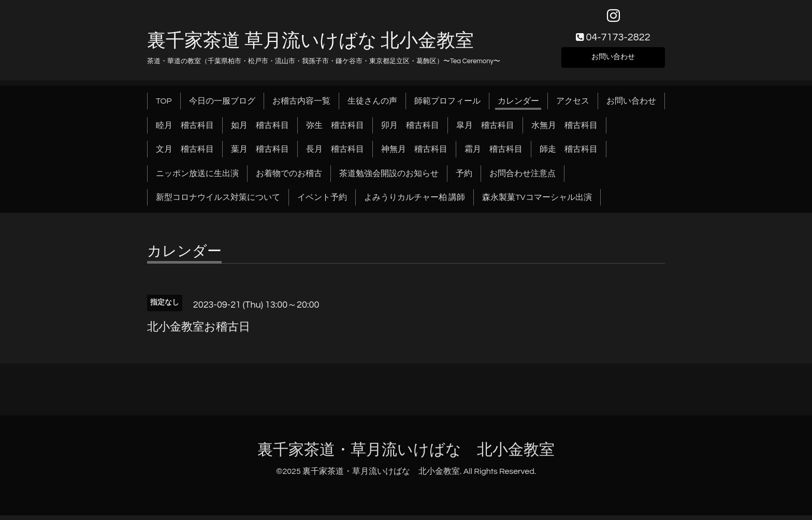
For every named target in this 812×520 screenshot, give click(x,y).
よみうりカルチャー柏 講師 (415, 202)
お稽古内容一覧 (301, 106)
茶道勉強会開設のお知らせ (389, 178)
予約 (464, 178)
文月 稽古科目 (185, 154)
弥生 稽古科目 (335, 129)
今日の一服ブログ (222, 106)
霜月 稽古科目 (494, 154)
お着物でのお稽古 (289, 178)
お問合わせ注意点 (523, 178)
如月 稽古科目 (260, 129)
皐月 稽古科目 (485, 129)
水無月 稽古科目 (564, 129)
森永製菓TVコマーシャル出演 (537, 202)
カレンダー (518, 106)
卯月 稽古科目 (410, 129)
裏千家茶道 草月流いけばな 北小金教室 (310, 45)
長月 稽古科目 (335, 154)
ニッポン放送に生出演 (197, 178)
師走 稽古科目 (569, 154)
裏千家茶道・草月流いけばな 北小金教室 (406, 454)
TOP (164, 106)
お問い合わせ (613, 60)
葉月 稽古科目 (260, 154)
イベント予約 (322, 202)
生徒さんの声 (372, 106)
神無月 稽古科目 (414, 154)
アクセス (573, 106)
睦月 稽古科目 (185, 129)
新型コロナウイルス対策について (218, 202)
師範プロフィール (447, 106)
